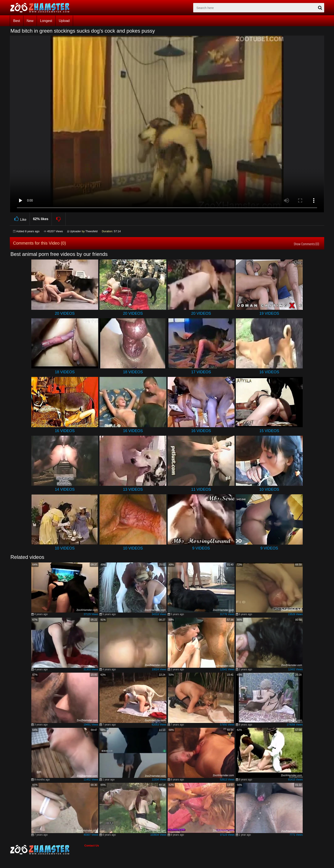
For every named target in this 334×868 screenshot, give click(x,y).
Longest (46, 21)
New (30, 21)
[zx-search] (259, 8)
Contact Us (92, 846)
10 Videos (269, 489)
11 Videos (201, 489)
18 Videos (65, 372)
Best (17, 21)
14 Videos (65, 489)
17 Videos (201, 372)
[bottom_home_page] (47, 850)
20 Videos (65, 313)
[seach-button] (320, 8)
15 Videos (269, 431)
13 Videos (133, 489)
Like (20, 219)
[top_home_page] (42, 8)
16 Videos (269, 372)
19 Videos (269, 313)
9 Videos (201, 548)
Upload (64, 21)
